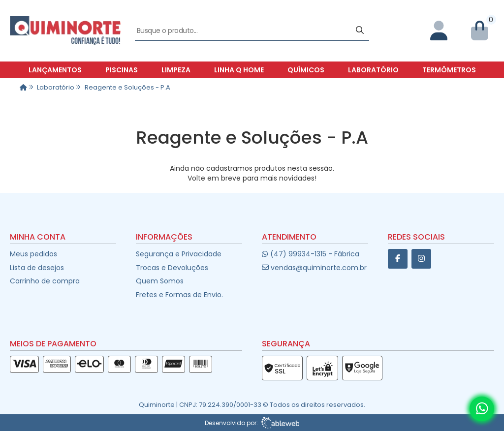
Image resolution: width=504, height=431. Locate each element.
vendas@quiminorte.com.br (314, 268)
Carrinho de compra (45, 281)
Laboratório (373, 70)
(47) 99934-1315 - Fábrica (310, 254)
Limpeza (176, 70)
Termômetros (449, 70)
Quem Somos (160, 281)
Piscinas (122, 70)
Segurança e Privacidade (179, 254)
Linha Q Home (239, 70)
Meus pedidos (33, 254)
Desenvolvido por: (252, 423)
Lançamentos (55, 70)
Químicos (306, 70)
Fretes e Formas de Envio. (179, 295)
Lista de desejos (37, 268)
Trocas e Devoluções (172, 268)
